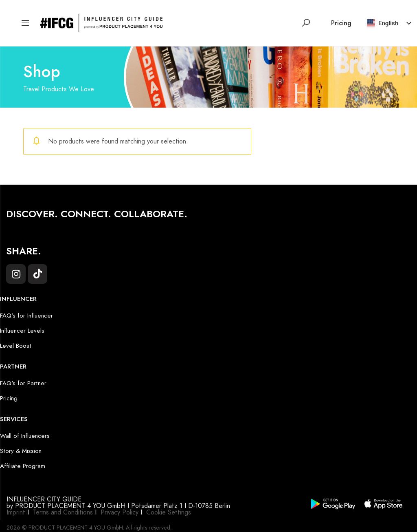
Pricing (341, 23)
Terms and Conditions (63, 512)
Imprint (16, 512)
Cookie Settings (169, 512)
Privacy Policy (120, 512)
